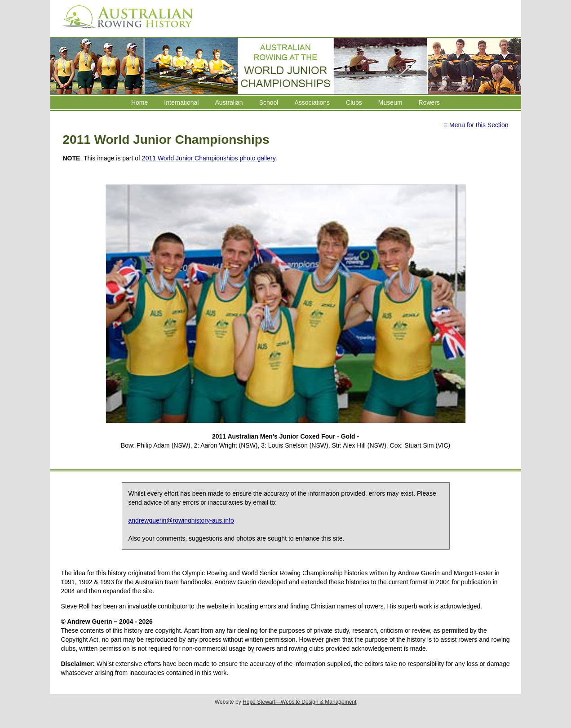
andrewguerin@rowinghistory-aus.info (181, 520)
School (269, 102)
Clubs (354, 102)
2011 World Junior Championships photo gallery (209, 158)
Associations (312, 102)
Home (139, 102)
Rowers (429, 102)
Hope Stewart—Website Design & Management (299, 702)
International (181, 102)
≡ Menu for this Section (476, 125)
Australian (229, 102)
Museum (390, 102)
